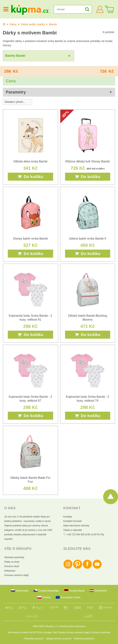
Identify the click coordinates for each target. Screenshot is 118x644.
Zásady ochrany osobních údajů (74, 632)
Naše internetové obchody (76, 526)
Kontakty (68, 517)
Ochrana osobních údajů (16, 575)
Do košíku (30, 177)
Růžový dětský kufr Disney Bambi (88, 161)
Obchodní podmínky (14, 557)
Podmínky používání (84, 639)
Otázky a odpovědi (73, 530)
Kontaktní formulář (72, 521)
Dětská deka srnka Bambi (30, 161)
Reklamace (10, 571)
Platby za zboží (12, 562)
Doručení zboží (12, 566)
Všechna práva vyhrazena (72, 626)
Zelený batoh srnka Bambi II (88, 239)
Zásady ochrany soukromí (59, 639)
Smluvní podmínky (101, 632)
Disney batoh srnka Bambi (30, 239)
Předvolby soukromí (34, 639)
